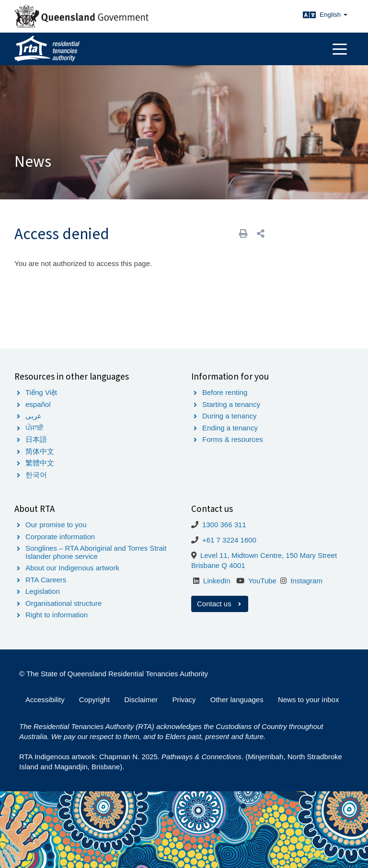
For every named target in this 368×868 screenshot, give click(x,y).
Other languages (237, 700)
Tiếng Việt (41, 392)
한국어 (36, 475)
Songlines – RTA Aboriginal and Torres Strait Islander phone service (96, 552)
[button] (261, 234)
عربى (34, 416)
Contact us (220, 604)
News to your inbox (309, 700)
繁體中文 (40, 463)
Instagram (306, 581)
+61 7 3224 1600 (229, 540)
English (333, 15)
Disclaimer (141, 700)
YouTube (262, 581)
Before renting (225, 392)
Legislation (43, 591)
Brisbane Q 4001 (218, 565)
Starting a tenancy (231, 404)
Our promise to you (56, 525)
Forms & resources (233, 439)
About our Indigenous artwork (72, 568)
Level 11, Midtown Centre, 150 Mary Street (269, 555)
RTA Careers (46, 580)
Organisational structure (63, 603)
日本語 (36, 439)
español (38, 404)
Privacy (184, 700)
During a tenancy (229, 416)
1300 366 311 (224, 525)
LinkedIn (217, 581)
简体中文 (40, 451)
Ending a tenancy (230, 428)
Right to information (57, 615)
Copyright (94, 700)
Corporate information (60, 537)
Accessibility (45, 700)
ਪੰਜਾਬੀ (34, 428)
